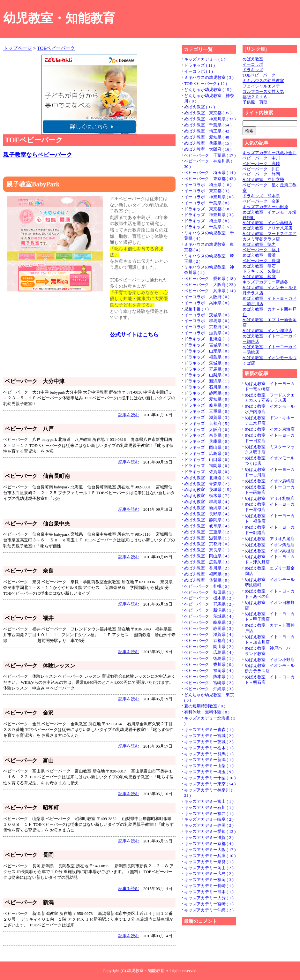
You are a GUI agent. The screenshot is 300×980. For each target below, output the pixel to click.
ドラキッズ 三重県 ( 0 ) (207, 411)
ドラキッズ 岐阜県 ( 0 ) (207, 405)
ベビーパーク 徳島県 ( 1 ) (209, 658)
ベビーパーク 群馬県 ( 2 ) (209, 604)
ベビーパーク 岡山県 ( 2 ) (209, 647)
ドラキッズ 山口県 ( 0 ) (207, 460)
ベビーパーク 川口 (261, 169)
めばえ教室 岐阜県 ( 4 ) (207, 526)
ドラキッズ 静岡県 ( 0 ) (207, 393)
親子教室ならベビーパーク (38, 155)
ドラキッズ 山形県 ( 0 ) (207, 351)
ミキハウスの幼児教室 (263, 81)
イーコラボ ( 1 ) (199, 71)
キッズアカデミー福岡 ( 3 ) (209, 880)
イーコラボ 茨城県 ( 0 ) (207, 315)
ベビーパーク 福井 (261, 250)
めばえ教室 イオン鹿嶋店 (270, 481)
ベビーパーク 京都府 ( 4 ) (209, 641)
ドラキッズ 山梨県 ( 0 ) (207, 375)
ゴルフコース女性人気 (263, 91)
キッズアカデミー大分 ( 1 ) (209, 898)
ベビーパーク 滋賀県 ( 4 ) (209, 634)
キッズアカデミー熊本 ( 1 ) (209, 892)
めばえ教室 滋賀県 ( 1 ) (207, 538)
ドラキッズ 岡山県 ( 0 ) (207, 447)
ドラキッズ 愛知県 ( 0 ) (207, 399)
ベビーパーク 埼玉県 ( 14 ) (210, 173)
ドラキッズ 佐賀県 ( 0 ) (207, 472)
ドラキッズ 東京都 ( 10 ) (208, 209)
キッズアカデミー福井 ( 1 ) (209, 814)
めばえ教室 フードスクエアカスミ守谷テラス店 (270, 236)
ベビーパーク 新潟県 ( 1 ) (209, 610)
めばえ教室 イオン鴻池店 (267, 331)
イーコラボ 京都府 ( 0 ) (207, 327)
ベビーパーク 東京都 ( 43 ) (210, 179)
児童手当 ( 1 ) (196, 309)
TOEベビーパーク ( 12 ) (206, 83)
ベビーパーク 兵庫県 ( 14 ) (210, 291)
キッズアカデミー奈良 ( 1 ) (209, 862)
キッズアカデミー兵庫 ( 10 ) (210, 856)
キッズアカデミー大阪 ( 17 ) (210, 850)
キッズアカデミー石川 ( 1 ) (209, 807)
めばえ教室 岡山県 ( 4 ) (207, 556)
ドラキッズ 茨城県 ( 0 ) (207, 363)
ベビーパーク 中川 (261, 158)
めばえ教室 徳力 (259, 244)
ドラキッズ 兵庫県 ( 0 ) (207, 441)
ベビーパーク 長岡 (261, 261)
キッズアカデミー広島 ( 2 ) (209, 874)
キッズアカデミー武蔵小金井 (270, 153)
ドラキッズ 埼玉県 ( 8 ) (207, 221)
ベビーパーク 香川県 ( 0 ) (209, 664)
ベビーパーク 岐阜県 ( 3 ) (209, 622)
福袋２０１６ (255, 97)
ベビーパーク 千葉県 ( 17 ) (210, 155)
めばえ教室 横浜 (259, 255)
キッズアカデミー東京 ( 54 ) (210, 784)
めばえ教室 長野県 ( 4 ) (207, 514)
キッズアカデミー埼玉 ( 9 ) (209, 772)
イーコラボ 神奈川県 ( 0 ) (209, 197)
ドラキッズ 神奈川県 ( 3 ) (209, 215)
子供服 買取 (255, 102)
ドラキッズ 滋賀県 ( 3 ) (207, 417)
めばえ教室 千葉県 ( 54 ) (208, 125)
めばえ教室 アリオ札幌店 (270, 498)
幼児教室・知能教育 (59, 18)
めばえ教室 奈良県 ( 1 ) (207, 550)
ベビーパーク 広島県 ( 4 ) (209, 652)
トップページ (18, 48)
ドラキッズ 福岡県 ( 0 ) (207, 466)
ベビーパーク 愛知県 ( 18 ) (210, 279)
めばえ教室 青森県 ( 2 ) (207, 484)
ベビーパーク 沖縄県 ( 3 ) (209, 689)
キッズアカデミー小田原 (265, 207)
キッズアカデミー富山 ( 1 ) (209, 801)
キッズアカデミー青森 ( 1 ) (209, 730)
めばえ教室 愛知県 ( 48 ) (208, 137)
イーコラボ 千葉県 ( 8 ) (207, 203)
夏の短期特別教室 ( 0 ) (205, 706)
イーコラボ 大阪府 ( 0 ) (207, 297)
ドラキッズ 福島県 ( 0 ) (207, 357)
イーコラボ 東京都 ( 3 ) (207, 191)
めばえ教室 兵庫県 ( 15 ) (208, 143)
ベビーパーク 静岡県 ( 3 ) (209, 628)
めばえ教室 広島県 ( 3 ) (207, 562)
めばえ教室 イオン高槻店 (267, 223)
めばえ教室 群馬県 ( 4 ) (207, 502)
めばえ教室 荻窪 (259, 277)
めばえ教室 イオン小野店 (270, 660)
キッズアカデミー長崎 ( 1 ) (209, 886)
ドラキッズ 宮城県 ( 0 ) (207, 345)
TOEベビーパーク (56, 48)
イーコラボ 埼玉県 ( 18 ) (208, 185)
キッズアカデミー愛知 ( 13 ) (210, 831)
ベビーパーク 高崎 (261, 164)
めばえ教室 (253, 59)
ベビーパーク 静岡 (261, 174)
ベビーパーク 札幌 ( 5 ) (207, 586)
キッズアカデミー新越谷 (265, 282)
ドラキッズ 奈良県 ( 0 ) (207, 435)
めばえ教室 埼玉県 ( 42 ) (208, 131)
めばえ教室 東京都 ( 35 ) (208, 113)
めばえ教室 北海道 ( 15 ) (208, 478)
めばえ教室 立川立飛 (263, 180)
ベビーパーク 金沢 (261, 201)
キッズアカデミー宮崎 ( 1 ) (209, 904)
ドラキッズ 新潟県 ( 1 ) (207, 381)
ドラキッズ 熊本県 (261, 196)
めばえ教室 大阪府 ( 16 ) (208, 149)
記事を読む (129, 415)
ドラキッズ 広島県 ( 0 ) (207, 453)
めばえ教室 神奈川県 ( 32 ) (210, 119)
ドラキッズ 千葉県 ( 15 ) (208, 227)
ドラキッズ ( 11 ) (199, 65)
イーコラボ (253, 64)
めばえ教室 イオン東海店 (270, 429)
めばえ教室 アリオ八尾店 (267, 228)
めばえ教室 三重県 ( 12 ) (208, 532)
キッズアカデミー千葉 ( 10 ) (210, 778)
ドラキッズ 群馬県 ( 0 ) (207, 369)
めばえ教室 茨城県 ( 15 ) (208, 490)
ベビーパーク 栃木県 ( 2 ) (209, 598)
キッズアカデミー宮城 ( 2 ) (209, 736)
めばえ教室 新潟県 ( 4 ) (207, 508)
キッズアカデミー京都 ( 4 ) (209, 844)
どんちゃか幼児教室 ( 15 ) (208, 90)
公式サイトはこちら (134, 335)
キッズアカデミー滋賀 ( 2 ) (209, 837)
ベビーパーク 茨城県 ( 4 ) (209, 616)
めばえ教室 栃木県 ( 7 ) (207, 496)
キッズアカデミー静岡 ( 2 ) (209, 825)
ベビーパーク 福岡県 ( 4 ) (209, 671)
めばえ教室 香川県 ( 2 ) (207, 568)
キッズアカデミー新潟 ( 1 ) (209, 760)
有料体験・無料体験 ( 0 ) (207, 712)
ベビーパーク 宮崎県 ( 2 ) (209, 683)
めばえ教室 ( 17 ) (199, 107)
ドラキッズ (253, 70)
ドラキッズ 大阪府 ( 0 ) (207, 430)
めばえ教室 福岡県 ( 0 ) (207, 574)
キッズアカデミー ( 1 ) (205, 59)
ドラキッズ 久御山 (261, 271)
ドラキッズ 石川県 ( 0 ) (207, 387)
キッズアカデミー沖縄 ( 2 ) (209, 910)
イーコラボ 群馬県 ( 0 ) (207, 321)
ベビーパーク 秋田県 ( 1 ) (209, 592)
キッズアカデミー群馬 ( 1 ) (209, 754)
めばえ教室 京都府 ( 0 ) (207, 544)
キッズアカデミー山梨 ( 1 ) (209, 766)
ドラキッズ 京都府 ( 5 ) (207, 423)
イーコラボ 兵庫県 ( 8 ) (207, 303)
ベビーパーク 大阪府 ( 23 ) (210, 285)
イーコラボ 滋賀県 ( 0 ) (207, 333)
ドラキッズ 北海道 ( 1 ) (207, 339)
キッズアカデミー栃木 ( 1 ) (209, 748)
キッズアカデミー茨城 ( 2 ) (209, 742)
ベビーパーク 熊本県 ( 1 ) (209, 677)
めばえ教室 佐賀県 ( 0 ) (207, 580)
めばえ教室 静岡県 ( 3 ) (207, 520)
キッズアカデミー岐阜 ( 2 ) (209, 819)
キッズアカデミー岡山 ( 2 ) (209, 868)
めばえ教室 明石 (259, 266)
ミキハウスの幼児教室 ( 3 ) (209, 77)
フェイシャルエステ (261, 86)
